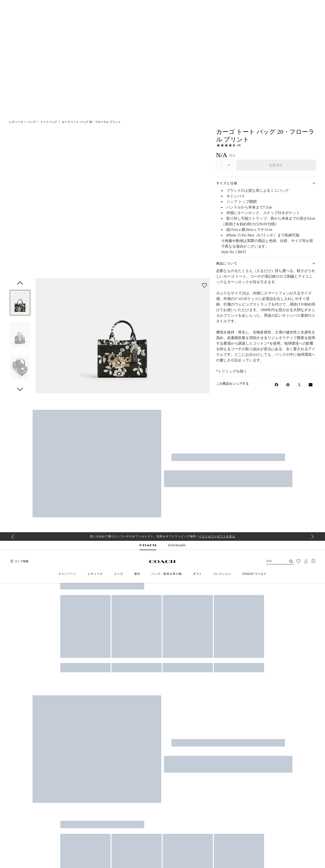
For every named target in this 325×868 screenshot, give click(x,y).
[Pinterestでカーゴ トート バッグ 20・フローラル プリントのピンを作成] (288, 321)
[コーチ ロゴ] (162, 29)
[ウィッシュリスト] (298, 29)
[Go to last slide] (13, 4)
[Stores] (19, 29)
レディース (16, 58)
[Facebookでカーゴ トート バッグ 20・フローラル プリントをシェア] (276, 321)
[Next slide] (312, 4)
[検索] (273, 29)
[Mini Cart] (313, 29)
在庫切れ (276, 101)
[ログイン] (306, 29)
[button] (20, 90)
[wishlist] (204, 71)
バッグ (32, 58)
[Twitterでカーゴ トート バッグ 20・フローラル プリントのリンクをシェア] (299, 321)
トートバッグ (49, 58)
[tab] (148, 13)
